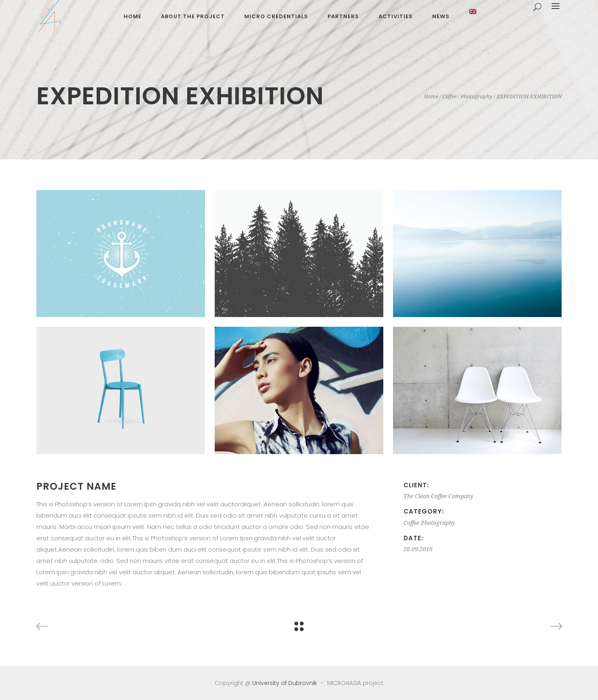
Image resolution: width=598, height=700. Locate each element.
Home (431, 96)
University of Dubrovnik (285, 683)
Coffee (449, 96)
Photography (476, 96)
